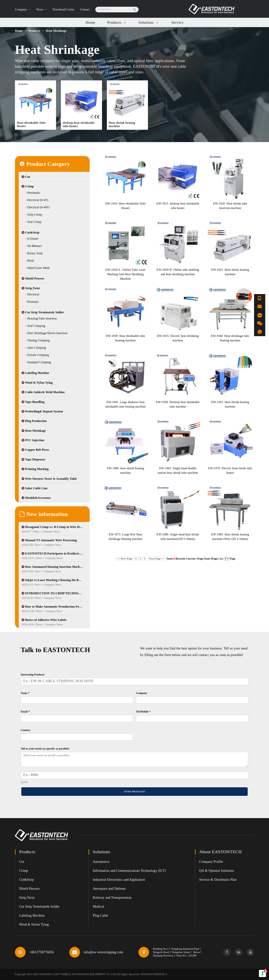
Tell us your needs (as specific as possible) (45, 749)
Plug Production (34, 421)
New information (44, 514)
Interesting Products (33, 675)
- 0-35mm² (32, 239)
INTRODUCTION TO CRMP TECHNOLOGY (52, 593)
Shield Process (33, 278)
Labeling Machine (35, 373)
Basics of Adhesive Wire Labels (44, 620)
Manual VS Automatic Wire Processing (49, 540)
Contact (85, 9)
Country (26, 730)
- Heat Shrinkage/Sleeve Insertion (47, 333)
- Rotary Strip (34, 253)
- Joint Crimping (36, 348)
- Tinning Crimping (38, 340)
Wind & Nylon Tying (37, 383)
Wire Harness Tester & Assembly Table (49, 479)
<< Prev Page (125, 559)
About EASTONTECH (221, 852)
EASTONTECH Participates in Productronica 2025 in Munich (52, 553)
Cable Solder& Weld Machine (43, 392)
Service (177, 22)
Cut (26, 177)
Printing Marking (35, 469)
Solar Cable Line (35, 488)
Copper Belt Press (35, 450)
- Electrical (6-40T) (38, 207)
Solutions (147, 22)
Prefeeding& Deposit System (42, 411)
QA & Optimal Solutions (217, 871)
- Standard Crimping (38, 362)
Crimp (28, 186)
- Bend (30, 261)
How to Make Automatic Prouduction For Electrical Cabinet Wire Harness (52, 607)
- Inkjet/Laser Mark (38, 268)
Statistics (160, 974)
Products (115, 22)
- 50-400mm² (34, 246)
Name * (25, 693)
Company (142, 693)
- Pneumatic (33, 193)
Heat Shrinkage (34, 431)
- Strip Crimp (34, 215)
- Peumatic (32, 302)
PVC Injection (33, 440)
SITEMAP (146, 974)
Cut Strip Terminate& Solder (43, 312)
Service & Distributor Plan (218, 880)
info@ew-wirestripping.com (103, 952)
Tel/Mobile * (143, 712)
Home (90, 22)
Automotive (101, 862)
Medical (99, 907)
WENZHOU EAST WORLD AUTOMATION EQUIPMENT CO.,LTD (78, 974)
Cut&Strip (31, 232)
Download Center (64, 9)
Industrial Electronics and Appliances (119, 880)
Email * (25, 712)
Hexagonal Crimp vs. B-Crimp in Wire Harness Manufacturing (52, 527)
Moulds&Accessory (36, 498)
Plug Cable (101, 916)
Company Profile (211, 862)
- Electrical (32, 294)
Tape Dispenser (34, 459)
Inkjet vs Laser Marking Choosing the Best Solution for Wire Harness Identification (52, 580)
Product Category (45, 164)
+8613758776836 (42, 952)
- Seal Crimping (35, 326)
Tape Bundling (33, 402)
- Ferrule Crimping (37, 355)
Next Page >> (157, 559)
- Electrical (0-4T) (37, 200)
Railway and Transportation (112, 898)
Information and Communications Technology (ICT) (129, 871)
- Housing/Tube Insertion (41, 318)
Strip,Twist (31, 288)
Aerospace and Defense (109, 889)
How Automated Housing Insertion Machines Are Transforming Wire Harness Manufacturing (52, 567)
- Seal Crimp (33, 222)
